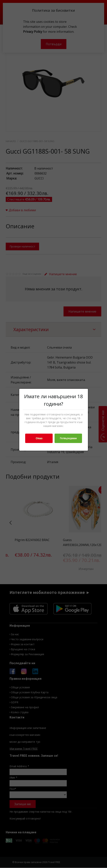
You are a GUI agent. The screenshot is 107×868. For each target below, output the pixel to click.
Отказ (39, 438)
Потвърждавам (68, 438)
